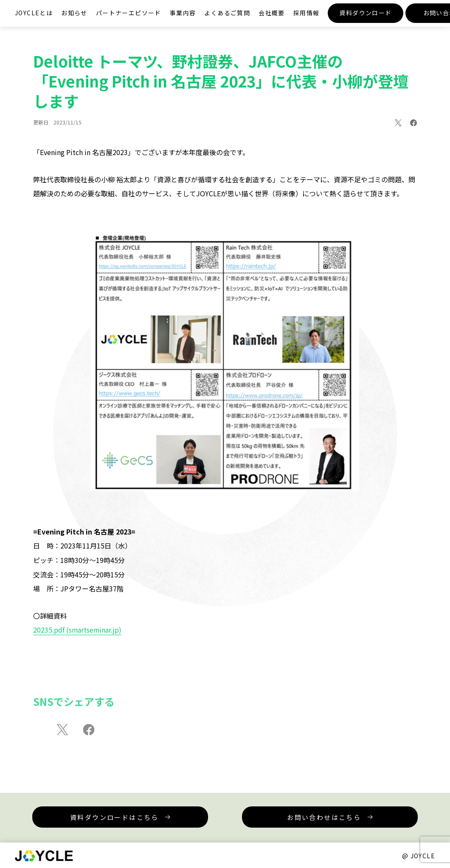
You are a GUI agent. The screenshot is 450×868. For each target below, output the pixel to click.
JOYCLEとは (34, 13)
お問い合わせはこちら (304, 817)
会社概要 (272, 13)
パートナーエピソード (129, 13)
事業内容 (183, 13)
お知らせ (74, 13)
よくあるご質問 (227, 13)
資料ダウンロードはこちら (135, 817)
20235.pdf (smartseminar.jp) (78, 630)
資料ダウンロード (365, 13)
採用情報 (307, 13)
